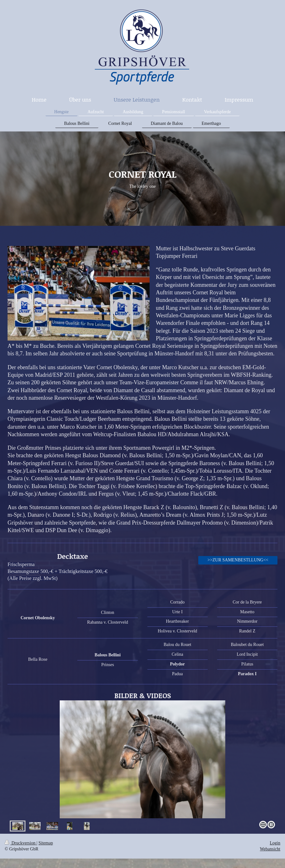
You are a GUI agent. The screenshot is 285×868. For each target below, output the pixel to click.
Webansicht (270, 849)
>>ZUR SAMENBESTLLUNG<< (238, 560)
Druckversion (21, 843)
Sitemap (46, 843)
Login (275, 843)
